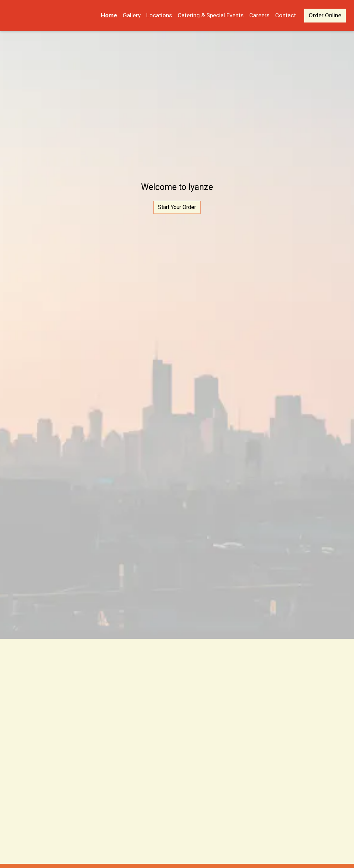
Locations (159, 15)
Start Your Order (177, 207)
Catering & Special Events (211, 15)
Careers (259, 15)
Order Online (325, 15)
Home (109, 15)
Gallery (132, 15)
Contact (286, 15)
